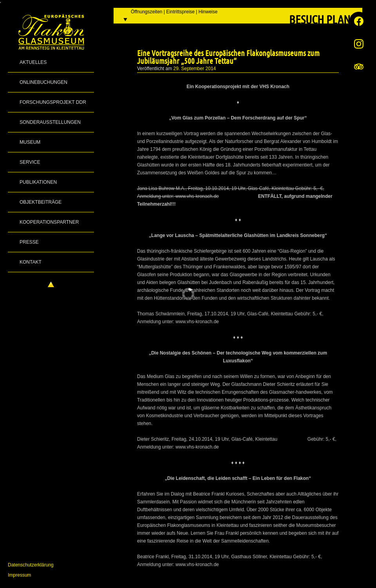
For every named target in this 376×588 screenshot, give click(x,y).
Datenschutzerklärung (31, 565)
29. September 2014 (195, 69)
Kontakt (31, 262)
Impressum (19, 575)
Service (30, 162)
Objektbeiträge (41, 202)
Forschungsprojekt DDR (53, 102)
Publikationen (38, 182)
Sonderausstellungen (50, 122)
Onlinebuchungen (43, 82)
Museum (30, 142)
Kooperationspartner (49, 222)
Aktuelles (33, 62)
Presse (29, 242)
